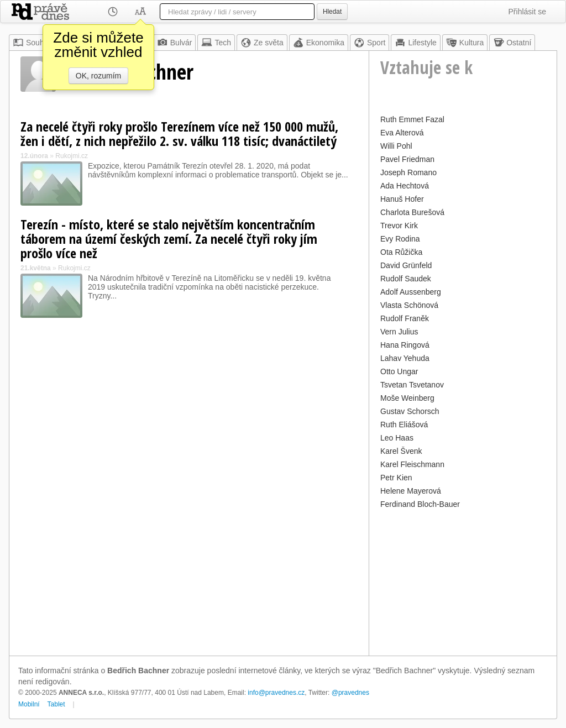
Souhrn (32, 43)
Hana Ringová (405, 345)
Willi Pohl (396, 146)
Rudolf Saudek (406, 279)
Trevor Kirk (399, 226)
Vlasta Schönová (409, 305)
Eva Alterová (402, 133)
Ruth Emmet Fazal (412, 119)
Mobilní (29, 704)
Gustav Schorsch (410, 411)
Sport (370, 43)
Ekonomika (319, 43)
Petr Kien (396, 478)
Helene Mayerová (411, 491)
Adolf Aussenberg (411, 292)
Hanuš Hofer (402, 199)
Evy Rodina (400, 239)
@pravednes (350, 693)
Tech (216, 43)
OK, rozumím (98, 76)
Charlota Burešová (412, 212)
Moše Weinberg (407, 398)
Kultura (465, 43)
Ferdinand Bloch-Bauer (420, 504)
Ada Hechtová (405, 186)
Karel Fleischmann (412, 464)
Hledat (332, 12)
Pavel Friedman (407, 159)
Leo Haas (397, 438)
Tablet (56, 704)
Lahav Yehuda (405, 358)
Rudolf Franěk (405, 318)
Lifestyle (415, 43)
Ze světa (262, 43)
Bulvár (175, 43)
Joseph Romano (408, 172)
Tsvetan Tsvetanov (412, 385)
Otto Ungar (399, 371)
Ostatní (512, 43)
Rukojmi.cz (72, 156)
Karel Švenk (401, 451)
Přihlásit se (527, 12)
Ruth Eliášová (404, 425)
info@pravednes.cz (276, 693)
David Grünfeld (406, 265)
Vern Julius (399, 332)
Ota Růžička (401, 252)
